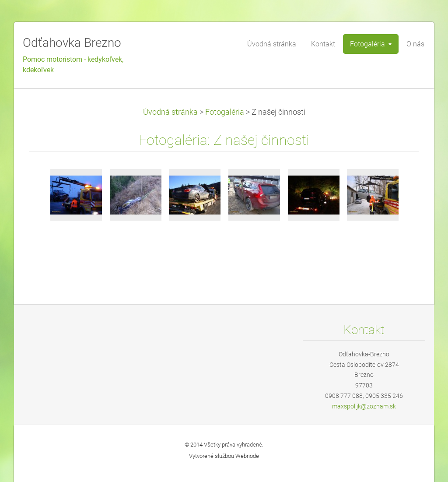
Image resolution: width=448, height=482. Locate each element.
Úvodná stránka (170, 112)
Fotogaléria (225, 112)
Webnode (247, 456)
